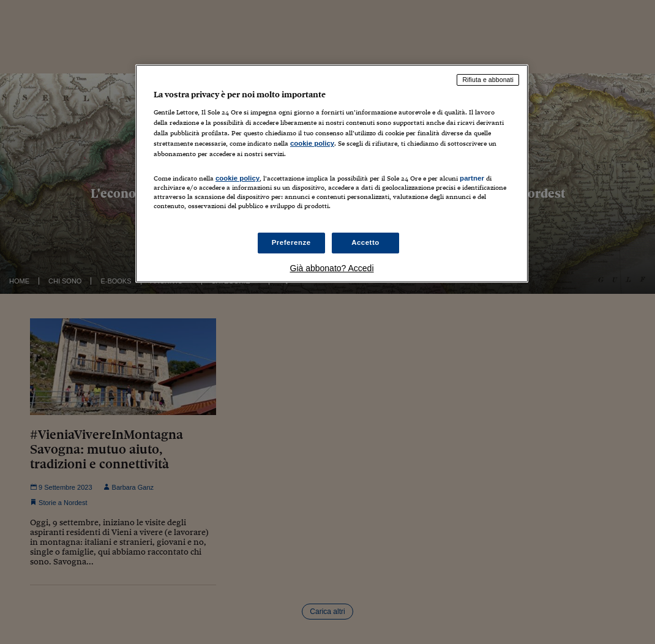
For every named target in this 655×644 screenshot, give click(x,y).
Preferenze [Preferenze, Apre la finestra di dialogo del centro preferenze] (291, 242)
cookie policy (312, 143)
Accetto (365, 242)
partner (472, 178)
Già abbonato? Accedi (332, 268)
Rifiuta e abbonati (488, 80)
